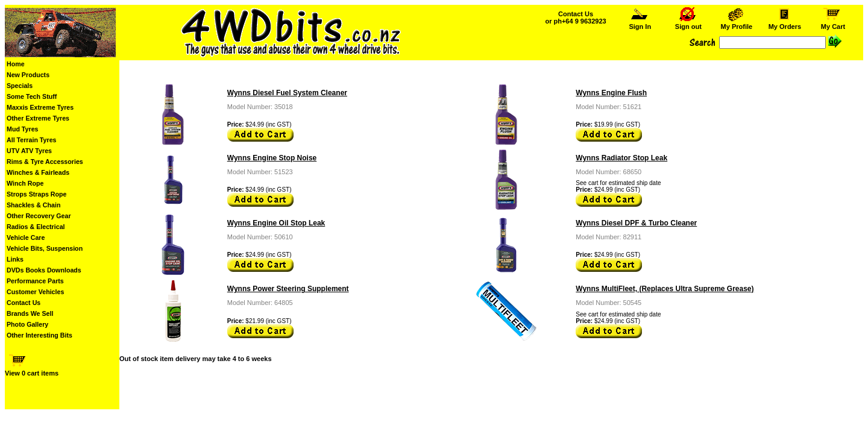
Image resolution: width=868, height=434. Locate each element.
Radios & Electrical (36, 227)
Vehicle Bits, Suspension (45, 248)
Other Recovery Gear (39, 216)
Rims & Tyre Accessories (45, 162)
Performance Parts (35, 281)
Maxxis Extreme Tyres (40, 107)
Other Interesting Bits (39, 335)
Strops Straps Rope (36, 194)
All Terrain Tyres (32, 140)
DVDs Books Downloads (44, 270)
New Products (28, 75)
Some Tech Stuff (32, 96)
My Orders (785, 24)
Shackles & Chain (33, 205)
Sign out (688, 24)
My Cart (833, 24)
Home (16, 64)
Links (15, 259)
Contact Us (24, 303)
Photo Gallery (27, 324)
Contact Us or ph (575, 17)
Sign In (640, 24)
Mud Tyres (23, 129)
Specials (20, 86)
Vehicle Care (26, 237)
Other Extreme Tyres (38, 118)
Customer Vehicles (35, 292)
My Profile (736, 24)
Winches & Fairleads (38, 172)
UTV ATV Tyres (29, 151)
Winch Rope (25, 183)
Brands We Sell (30, 313)
